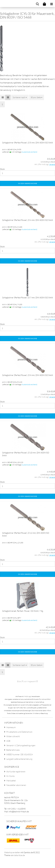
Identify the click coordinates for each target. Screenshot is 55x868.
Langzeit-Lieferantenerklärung (19, 759)
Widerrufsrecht (13, 736)
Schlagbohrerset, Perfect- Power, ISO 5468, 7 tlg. (23, 611)
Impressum (11, 727)
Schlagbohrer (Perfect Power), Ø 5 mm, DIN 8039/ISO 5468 (27, 143)
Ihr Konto (11, 776)
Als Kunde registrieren (16, 772)
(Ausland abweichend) (29, 152)
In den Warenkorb (28, 183)
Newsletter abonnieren (16, 785)
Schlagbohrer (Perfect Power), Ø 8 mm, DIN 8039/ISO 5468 (27, 375)
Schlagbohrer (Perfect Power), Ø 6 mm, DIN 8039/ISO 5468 (27, 220)
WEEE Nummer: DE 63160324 (20, 754)
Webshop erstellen (12, 852)
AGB (8, 741)
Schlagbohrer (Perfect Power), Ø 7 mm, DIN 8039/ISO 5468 (27, 298)
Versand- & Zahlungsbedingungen (21, 745)
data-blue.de (19, 855)
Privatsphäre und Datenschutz (19, 732)
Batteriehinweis (13, 750)
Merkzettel (11, 781)
